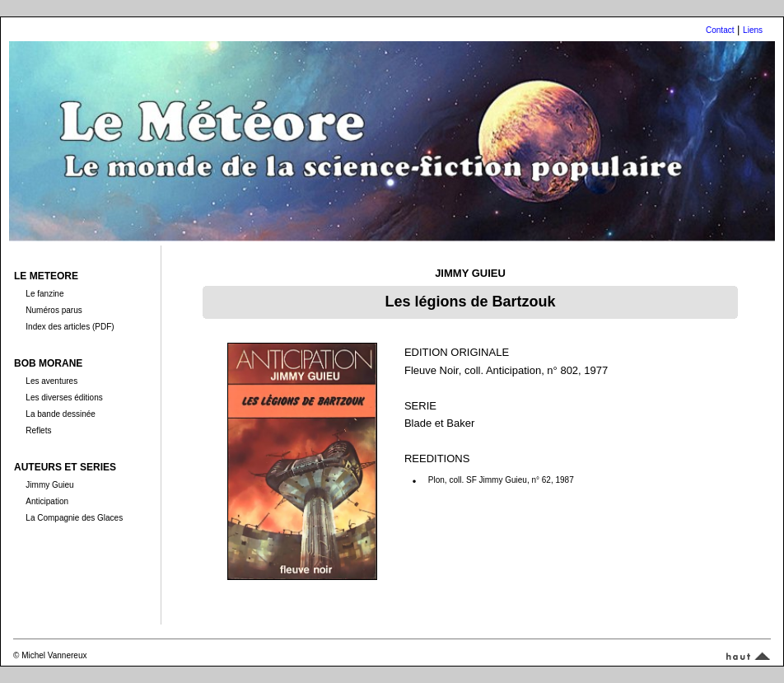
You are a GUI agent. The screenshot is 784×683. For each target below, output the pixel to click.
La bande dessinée (61, 414)
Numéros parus (54, 310)
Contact (720, 30)
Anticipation (47, 501)
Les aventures (51, 381)
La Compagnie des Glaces (74, 518)
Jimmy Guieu (49, 485)
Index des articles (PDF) (70, 327)
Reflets (38, 430)
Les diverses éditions (64, 398)
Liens (753, 30)
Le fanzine (44, 294)
